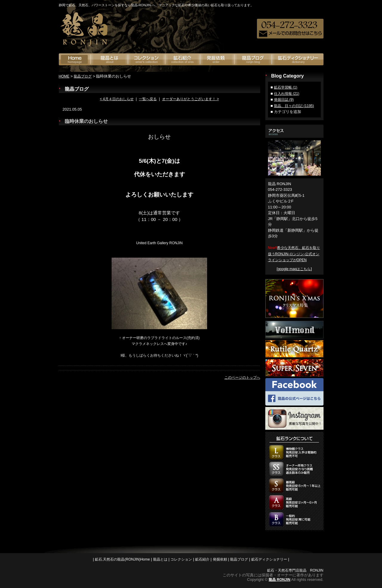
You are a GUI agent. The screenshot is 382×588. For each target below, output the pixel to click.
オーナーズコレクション (147, 59)
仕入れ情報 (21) (287, 94)
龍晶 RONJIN (279, 580)
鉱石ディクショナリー (298, 59)
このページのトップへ (242, 377)
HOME (64, 76)
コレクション (181, 559)
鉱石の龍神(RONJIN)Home (75, 59)
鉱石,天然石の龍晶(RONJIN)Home (122, 559)
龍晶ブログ (253, 59)
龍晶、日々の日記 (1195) (294, 106)
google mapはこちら (294, 269)
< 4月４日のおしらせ (117, 99)
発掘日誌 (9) (284, 100)
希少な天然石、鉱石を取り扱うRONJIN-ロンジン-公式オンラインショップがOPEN (294, 254)
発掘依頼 (217, 59)
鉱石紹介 (183, 59)
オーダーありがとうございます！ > (190, 99)
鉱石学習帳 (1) (286, 87)
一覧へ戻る (148, 99)
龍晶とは (109, 59)
